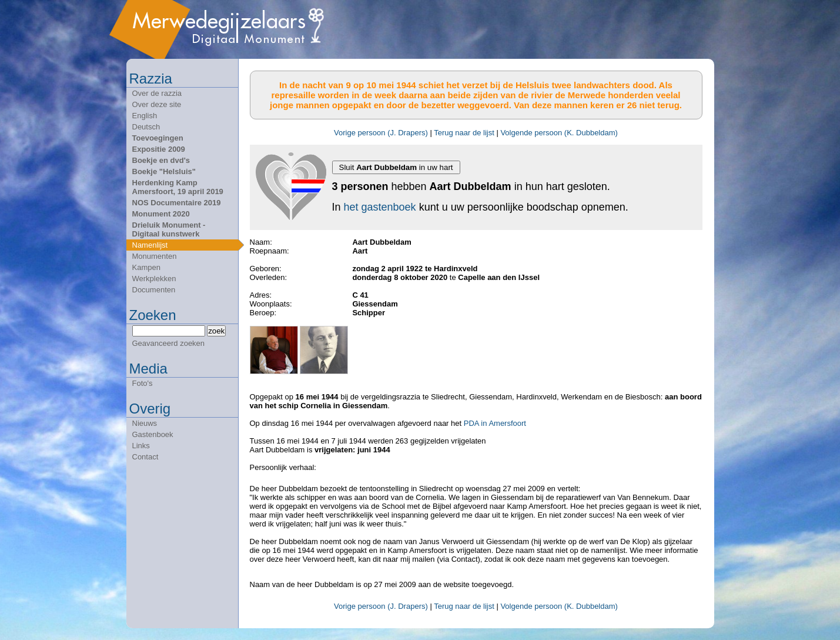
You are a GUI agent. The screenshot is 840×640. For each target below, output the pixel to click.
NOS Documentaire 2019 (177, 203)
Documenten (154, 290)
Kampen (146, 267)
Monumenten (155, 256)
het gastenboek (380, 207)
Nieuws (145, 423)
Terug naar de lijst (464, 133)
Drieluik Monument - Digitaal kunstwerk (169, 229)
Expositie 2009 (159, 149)
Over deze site (157, 104)
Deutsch (146, 127)
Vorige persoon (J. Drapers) (381, 133)
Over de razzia (157, 93)
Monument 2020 (161, 214)
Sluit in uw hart (396, 167)
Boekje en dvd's (161, 160)
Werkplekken (154, 279)
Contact (145, 457)
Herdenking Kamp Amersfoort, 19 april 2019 (178, 187)
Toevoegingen (158, 138)
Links (141, 446)
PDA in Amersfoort (495, 423)
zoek (216, 331)
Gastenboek (153, 434)
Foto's (143, 383)
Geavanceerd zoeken (169, 343)
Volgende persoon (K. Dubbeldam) (559, 133)
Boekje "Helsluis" (164, 171)
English (145, 116)
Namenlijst (150, 245)
